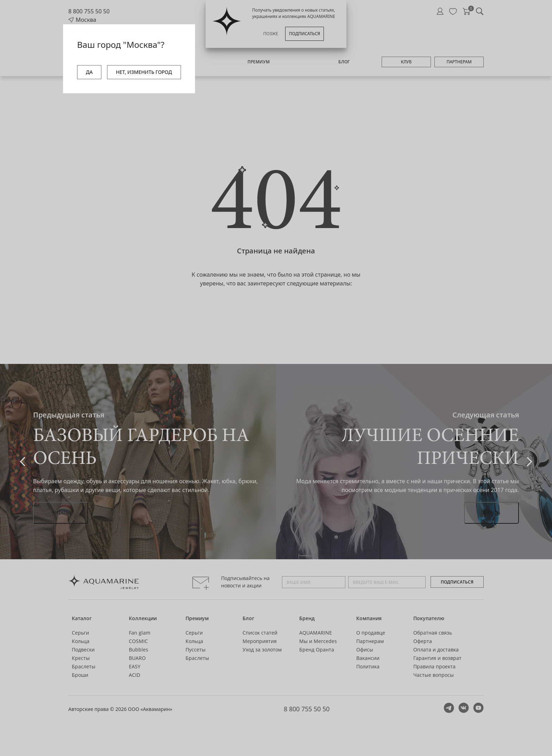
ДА (89, 72)
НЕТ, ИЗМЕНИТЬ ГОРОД (144, 72)
